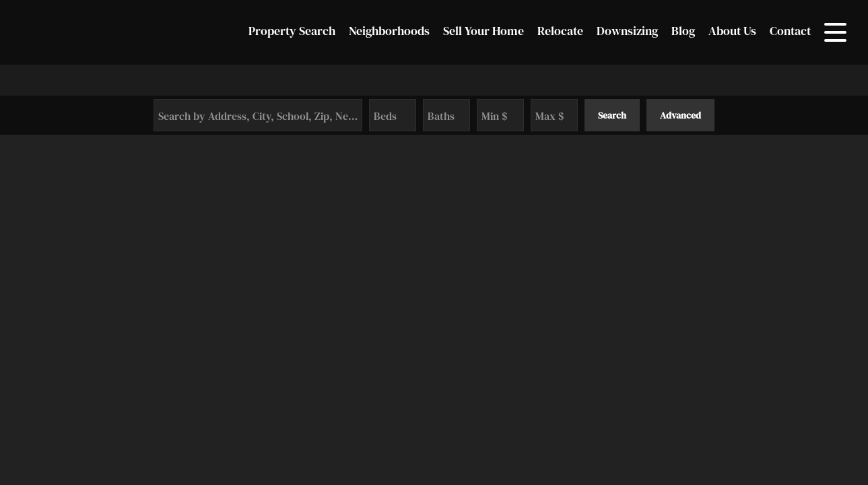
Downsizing (627, 31)
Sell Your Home (483, 31)
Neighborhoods (389, 31)
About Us (732, 31)
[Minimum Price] (500, 115)
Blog (683, 31)
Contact (790, 31)
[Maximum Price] (554, 115)
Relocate (560, 31)
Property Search (292, 31)
